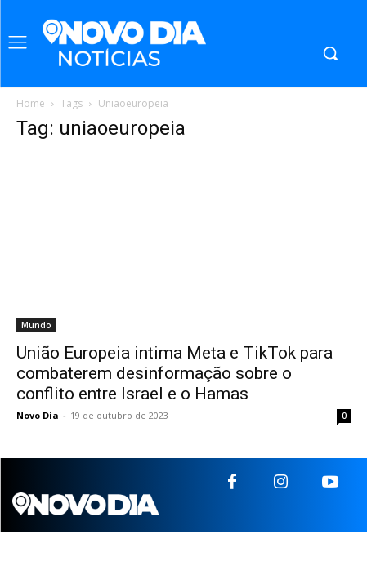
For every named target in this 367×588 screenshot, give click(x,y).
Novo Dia (38, 415)
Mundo (36, 325)
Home (31, 103)
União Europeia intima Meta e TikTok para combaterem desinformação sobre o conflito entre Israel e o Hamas (175, 373)
